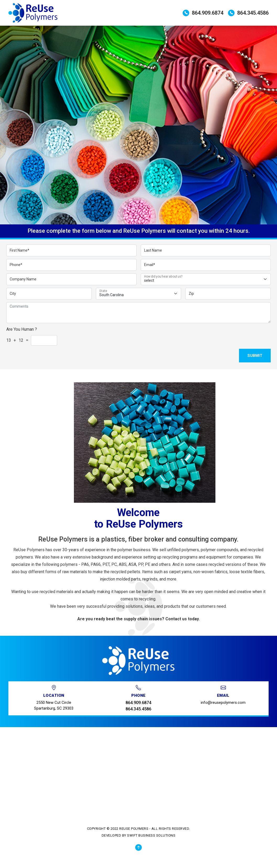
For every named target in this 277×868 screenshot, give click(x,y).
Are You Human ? (22, 329)
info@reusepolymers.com (223, 703)
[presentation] (240, 336)
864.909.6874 (203, 13)
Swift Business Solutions (151, 835)
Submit (255, 356)
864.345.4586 (248, 13)
